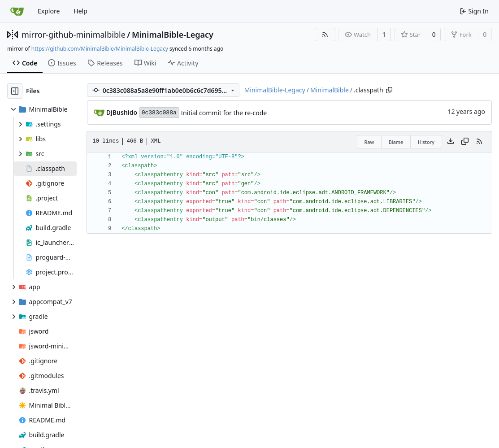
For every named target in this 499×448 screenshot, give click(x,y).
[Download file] (451, 142)
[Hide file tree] (15, 91)
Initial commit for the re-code (224, 113)
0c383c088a (159, 113)
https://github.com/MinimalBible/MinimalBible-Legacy (100, 49)
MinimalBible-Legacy (173, 35)
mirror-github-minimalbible (74, 35)
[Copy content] (465, 142)
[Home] (17, 11)
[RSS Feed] (325, 35)
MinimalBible (330, 90)
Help (80, 11)
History (426, 142)
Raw (369, 142)
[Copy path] (389, 90)
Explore (49, 11)
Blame (396, 142)
